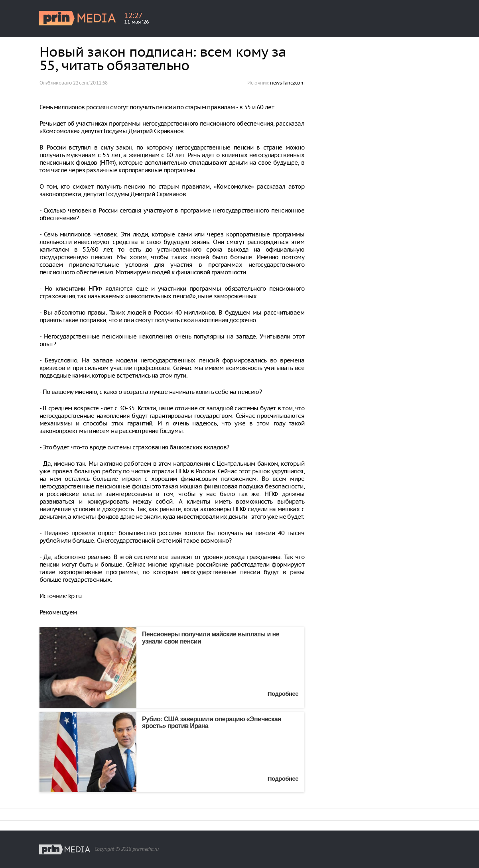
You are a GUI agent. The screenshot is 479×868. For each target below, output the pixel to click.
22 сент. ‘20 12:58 (90, 83)
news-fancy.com (287, 83)
